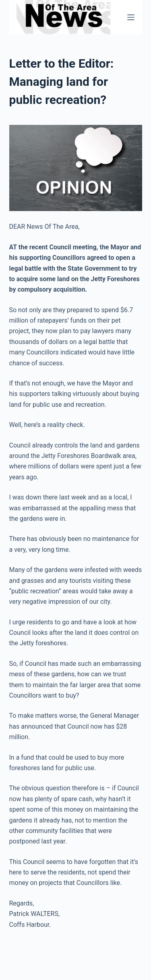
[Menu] (131, 17)
